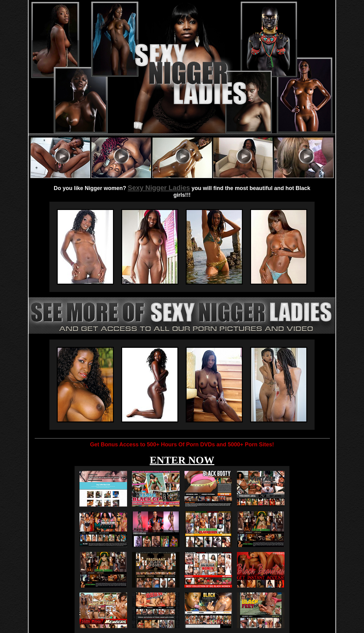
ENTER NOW (182, 460)
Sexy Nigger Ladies (159, 188)
